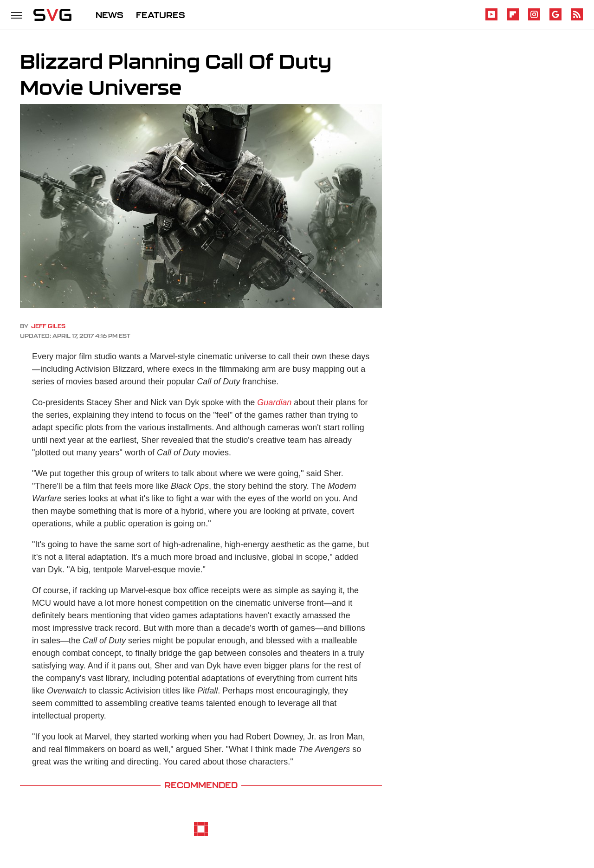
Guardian (274, 402)
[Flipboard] (513, 19)
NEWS (110, 15)
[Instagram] (534, 19)
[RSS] (577, 19)
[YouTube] (491, 19)
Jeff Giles (48, 326)
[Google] (555, 19)
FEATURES (161, 15)
